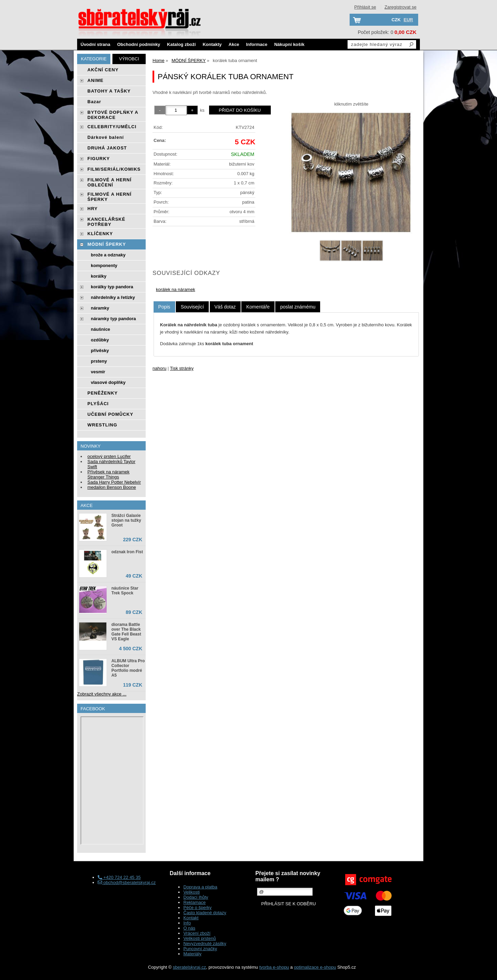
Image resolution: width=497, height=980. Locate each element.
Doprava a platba (200, 887)
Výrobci (129, 59)
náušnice (100, 329)
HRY (93, 209)
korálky (99, 276)
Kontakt (191, 918)
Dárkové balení (106, 137)
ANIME (95, 80)
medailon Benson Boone (112, 487)
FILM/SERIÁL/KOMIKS (114, 169)
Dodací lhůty (196, 897)
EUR (408, 20)
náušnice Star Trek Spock (125, 591)
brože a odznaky (108, 255)
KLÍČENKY (100, 234)
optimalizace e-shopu (315, 967)
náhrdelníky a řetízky (113, 297)
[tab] (164, 307)
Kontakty (212, 44)
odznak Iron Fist (127, 552)
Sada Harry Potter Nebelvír (114, 482)
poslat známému (298, 307)
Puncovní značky (200, 949)
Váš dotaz (225, 307)
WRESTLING (102, 425)
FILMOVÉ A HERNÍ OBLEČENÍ (110, 182)
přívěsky (100, 350)
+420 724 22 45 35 (119, 877)
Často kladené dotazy (205, 913)
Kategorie (94, 59)
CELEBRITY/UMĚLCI (112, 127)
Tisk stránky (182, 368)
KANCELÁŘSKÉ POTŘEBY (106, 222)
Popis (164, 307)
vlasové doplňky (108, 382)
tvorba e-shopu (274, 967)
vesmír (98, 372)
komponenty (104, 265)
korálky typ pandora (112, 287)
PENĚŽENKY (102, 393)
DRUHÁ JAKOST (107, 148)
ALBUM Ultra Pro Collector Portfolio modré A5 (128, 668)
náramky (100, 308)
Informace (257, 44)
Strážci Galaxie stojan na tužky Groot (126, 520)
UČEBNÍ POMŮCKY (110, 414)
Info (187, 923)
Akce (234, 44)
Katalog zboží (181, 44)
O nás (189, 928)
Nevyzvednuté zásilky (205, 943)
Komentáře (258, 307)
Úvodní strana (95, 44)
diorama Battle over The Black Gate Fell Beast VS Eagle (126, 632)
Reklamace (195, 902)
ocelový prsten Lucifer (109, 456)
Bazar (94, 102)
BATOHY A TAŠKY (109, 91)
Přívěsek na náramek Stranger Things (108, 474)
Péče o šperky (197, 908)
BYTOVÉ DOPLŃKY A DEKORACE (113, 115)
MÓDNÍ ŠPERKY (107, 244)
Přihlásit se (365, 7)
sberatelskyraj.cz (189, 967)
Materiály (192, 954)
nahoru (159, 368)
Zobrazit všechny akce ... (102, 694)
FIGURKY (99, 159)
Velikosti (192, 892)
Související (192, 307)
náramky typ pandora (113, 319)
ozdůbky (100, 340)
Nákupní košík (289, 44)
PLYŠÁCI (98, 404)
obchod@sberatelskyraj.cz (127, 882)
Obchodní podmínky (139, 44)
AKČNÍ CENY (103, 70)
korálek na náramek (175, 289)
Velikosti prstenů (200, 938)
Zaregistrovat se (401, 7)
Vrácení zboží (197, 933)
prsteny (99, 361)
